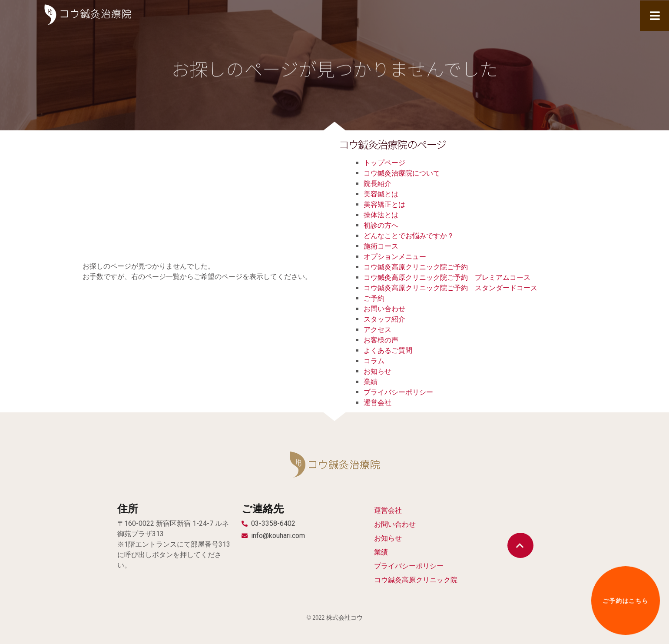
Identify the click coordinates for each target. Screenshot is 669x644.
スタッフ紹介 (384, 319)
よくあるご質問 (388, 350)
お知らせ (378, 371)
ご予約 (374, 298)
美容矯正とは (384, 204)
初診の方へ (381, 225)
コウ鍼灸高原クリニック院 (416, 580)
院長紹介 (378, 184)
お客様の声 (381, 340)
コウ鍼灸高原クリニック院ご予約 (416, 267)
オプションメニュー (395, 257)
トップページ (384, 163)
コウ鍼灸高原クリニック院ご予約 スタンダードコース (450, 288)
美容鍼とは (381, 194)
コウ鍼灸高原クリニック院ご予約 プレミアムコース (447, 277)
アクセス (378, 330)
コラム (374, 361)
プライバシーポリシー (398, 392)
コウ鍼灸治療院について (402, 173)
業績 (371, 382)
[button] (520, 545)
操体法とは (381, 215)
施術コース (381, 246)
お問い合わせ (384, 309)
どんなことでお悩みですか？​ (409, 236)
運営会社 (378, 403)
